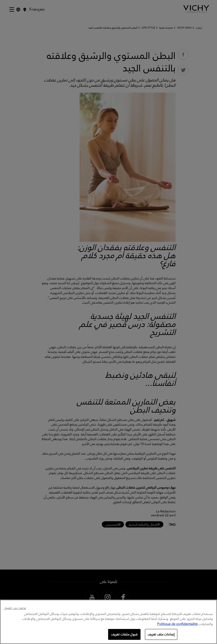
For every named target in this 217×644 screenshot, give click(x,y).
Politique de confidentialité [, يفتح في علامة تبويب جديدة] (177, 624)
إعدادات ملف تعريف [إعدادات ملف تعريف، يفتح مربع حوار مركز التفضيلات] (161, 634)
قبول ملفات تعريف (124, 634)
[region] (108, 622)
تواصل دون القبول (15, 608)
